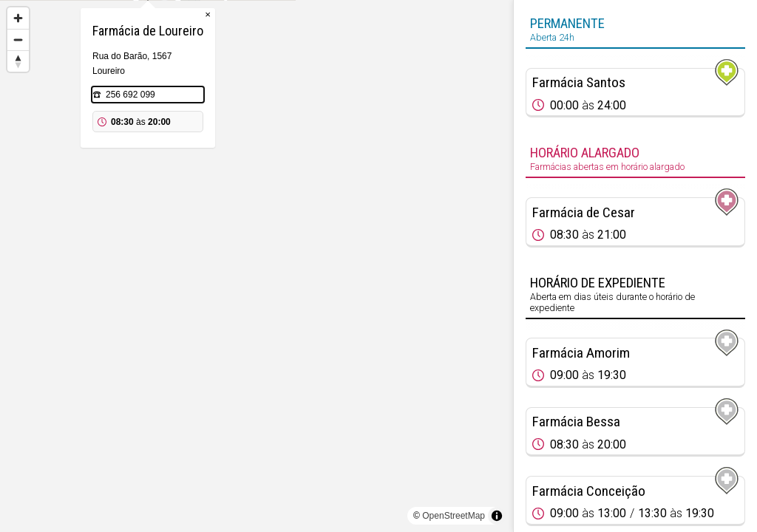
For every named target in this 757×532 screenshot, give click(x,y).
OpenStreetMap (454, 516)
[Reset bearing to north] (18, 61)
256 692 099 (239, 168)
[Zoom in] (18, 18)
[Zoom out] (18, 40)
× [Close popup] (316, 88)
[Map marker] (257, 248)
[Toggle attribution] (497, 516)
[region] (257, 266)
